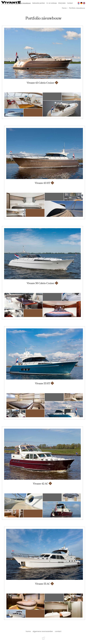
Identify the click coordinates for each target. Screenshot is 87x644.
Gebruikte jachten (39, 3)
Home (64, 8)
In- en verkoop (52, 3)
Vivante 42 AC (41, 484)
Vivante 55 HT (43, 383)
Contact (70, 3)
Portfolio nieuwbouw (23, 3)
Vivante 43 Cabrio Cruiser (41, 83)
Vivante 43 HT (43, 183)
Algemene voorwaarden (43, 631)
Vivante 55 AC (43, 584)
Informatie (62, 3)
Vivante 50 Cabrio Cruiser (41, 283)
